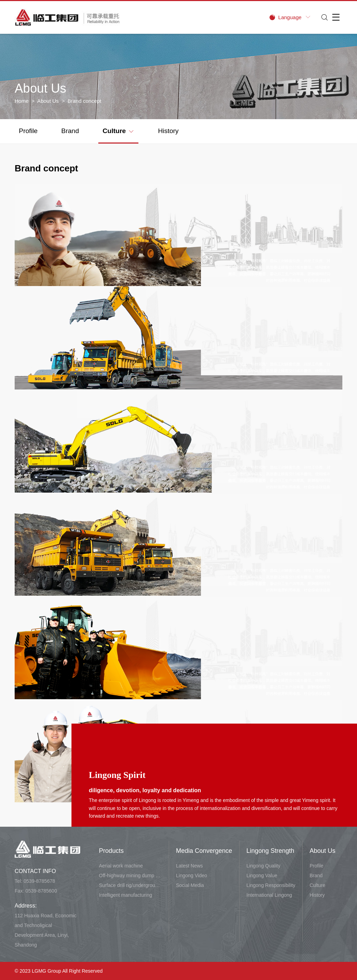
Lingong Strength (270, 851)
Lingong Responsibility (271, 885)
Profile (28, 131)
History (168, 131)
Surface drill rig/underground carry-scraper (130, 885)
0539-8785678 (39, 881)
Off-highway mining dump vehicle (130, 875)
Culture (118, 130)
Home (22, 101)
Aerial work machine (121, 866)
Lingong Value (262, 875)
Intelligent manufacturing (126, 895)
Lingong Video (192, 875)
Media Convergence (204, 851)
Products (111, 851)
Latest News (189, 866)
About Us (48, 101)
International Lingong (269, 895)
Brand (70, 131)
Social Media (190, 885)
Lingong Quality (263, 866)
